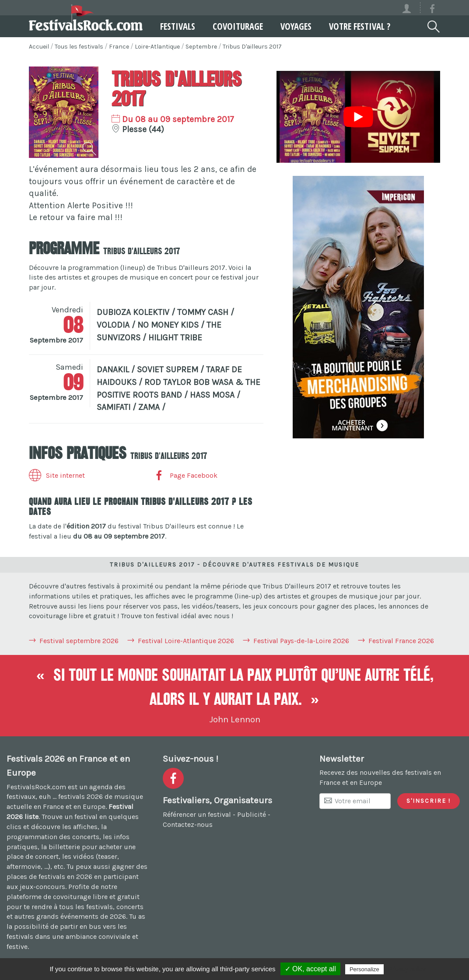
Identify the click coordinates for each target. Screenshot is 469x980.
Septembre (201, 47)
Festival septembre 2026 (79, 641)
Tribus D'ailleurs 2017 (252, 47)
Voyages (296, 26)
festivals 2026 (80, 796)
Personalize (364, 969)
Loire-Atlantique (157, 47)
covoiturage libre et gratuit (96, 897)
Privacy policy (407, 969)
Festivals (178, 26)
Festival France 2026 (401, 641)
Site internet (57, 475)
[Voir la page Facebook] (432, 10)
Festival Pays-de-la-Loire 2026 (301, 641)
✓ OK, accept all (310, 969)
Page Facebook (185, 475)
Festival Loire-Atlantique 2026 (186, 641)
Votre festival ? (360, 26)
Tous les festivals (79, 47)
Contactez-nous (188, 824)
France (119, 47)
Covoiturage (238, 26)
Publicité (252, 814)
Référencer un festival (197, 814)
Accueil (39, 47)
